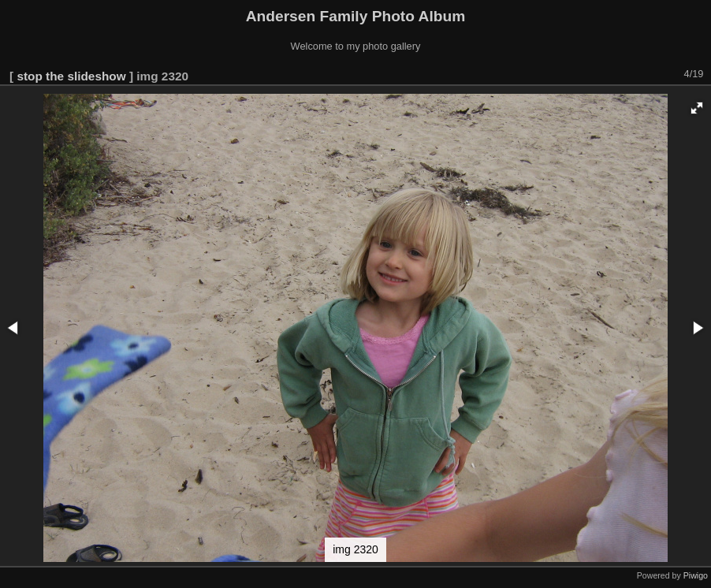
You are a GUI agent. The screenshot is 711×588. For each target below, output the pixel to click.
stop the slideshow (71, 76)
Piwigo (696, 575)
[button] (697, 108)
